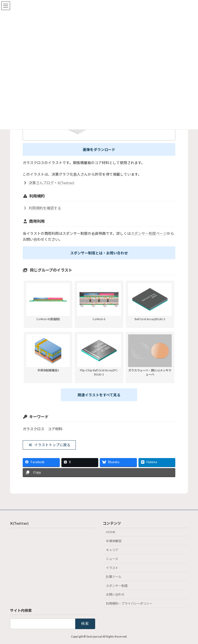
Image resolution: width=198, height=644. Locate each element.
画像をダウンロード (99, 150)
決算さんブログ (41, 183)
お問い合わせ (115, 594)
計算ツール (114, 577)
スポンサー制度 (117, 586)
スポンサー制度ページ (149, 233)
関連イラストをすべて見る (99, 395)
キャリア (112, 550)
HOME (111, 532)
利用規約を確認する (42, 208)
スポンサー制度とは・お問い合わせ (99, 253)
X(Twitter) (66, 183)
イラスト (112, 568)
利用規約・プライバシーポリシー (129, 603)
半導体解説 (114, 541)
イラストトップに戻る (49, 445)
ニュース (112, 559)
